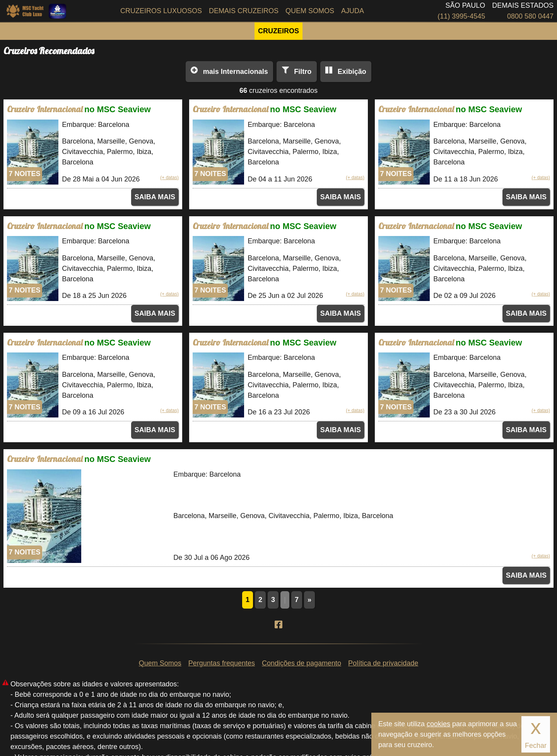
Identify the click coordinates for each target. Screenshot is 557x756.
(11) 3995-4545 (461, 16)
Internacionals (236, 72)
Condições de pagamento (302, 663)
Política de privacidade (383, 663)
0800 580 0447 (530, 16)
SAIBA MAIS (155, 197)
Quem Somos (310, 11)
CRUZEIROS (278, 31)
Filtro (303, 72)
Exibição (352, 72)
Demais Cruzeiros (244, 11)
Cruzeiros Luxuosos (161, 11)
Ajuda (353, 11)
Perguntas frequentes (222, 663)
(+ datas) (169, 178)
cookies (438, 724)
